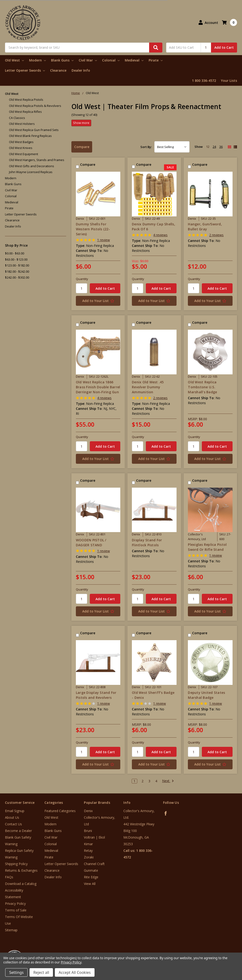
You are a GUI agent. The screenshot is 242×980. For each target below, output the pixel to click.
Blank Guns (62, 60)
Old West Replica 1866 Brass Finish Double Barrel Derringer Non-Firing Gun (98, 387)
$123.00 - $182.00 (17, 265)
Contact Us (13, 824)
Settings (16, 972)
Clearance (58, 70)
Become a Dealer (18, 831)
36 (221, 147)
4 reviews (160, 235)
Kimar (88, 844)
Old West (14, 60)
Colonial (111, 60)
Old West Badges (21, 142)
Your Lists (229, 81)
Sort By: (146, 147)
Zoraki (89, 857)
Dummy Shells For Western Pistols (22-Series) (93, 229)
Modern (37, 60)
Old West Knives (21, 148)
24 (214, 147)
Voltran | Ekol (94, 837)
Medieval (134, 60)
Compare (82, 147)
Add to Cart (224, 47)
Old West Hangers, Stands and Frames (37, 160)
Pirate (156, 60)
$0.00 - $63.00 (15, 253)
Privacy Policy (15, 903)
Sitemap (11, 930)
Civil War (88, 60)
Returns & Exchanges (21, 870)
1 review (104, 240)
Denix (88, 811)
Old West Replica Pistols (26, 100)
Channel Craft (94, 864)
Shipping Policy (16, 864)
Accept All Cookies (75, 972)
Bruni (88, 831)
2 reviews (216, 235)
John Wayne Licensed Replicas (31, 172)
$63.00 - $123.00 (16, 259)
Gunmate (91, 870)
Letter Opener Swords (25, 70)
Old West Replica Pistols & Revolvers (35, 106)
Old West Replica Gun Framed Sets (34, 130)
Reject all (41, 972)
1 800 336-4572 (204, 81)
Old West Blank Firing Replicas (30, 136)
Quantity (82, 279)
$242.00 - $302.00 (17, 277)
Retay (88, 851)
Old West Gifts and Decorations (32, 166)
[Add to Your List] (98, 301)
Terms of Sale (16, 910)
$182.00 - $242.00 (17, 271)
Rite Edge (91, 877)
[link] (222, 952)
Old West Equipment (24, 154)
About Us (12, 817)
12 (208, 147)
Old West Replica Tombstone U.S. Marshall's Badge (202, 387)
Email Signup (15, 811)
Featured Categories (60, 811)
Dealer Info (81, 70)
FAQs (9, 877)
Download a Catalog (21, 884)
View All (90, 884)
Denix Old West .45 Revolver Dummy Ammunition (148, 387)
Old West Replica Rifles (25, 112)
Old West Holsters (22, 124)
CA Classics (17, 118)
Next (168, 781)
